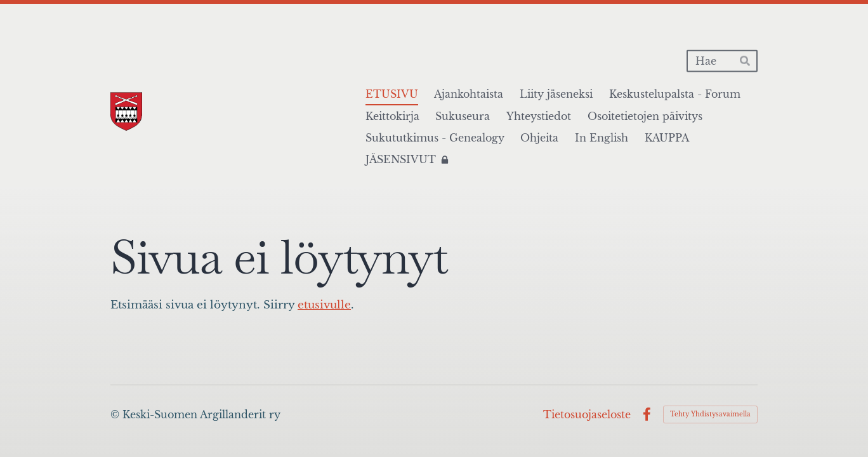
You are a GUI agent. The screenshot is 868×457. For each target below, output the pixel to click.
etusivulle (324, 305)
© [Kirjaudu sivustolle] (116, 414)
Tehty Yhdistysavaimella (710, 414)
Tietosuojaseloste (587, 414)
